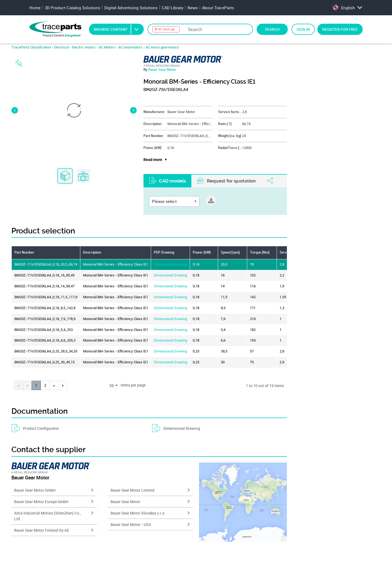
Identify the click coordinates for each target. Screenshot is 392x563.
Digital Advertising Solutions (131, 8)
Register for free (340, 29)
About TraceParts (218, 8)
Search (272, 29)
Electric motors (84, 47)
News (193, 8)
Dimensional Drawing (170, 264)
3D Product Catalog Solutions (72, 8)
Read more (153, 160)
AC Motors (107, 47)
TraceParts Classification (31, 47)
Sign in (303, 29)
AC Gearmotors (130, 47)
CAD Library (173, 8)
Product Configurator (35, 428)
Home (35, 8)
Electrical (61, 47)
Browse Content (119, 29)
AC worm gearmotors (162, 47)
